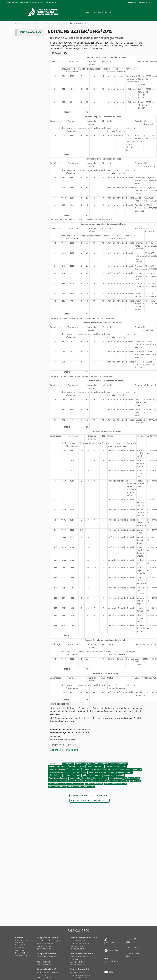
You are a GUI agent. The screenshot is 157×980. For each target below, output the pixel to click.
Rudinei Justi (135, 781)
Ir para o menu (26, 2)
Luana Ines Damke (56, 781)
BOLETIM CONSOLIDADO (31, 32)
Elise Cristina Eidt (55, 775)
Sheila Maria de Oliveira (58, 784)
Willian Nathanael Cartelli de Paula (81, 787)
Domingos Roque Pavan (78, 772)
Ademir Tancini (68, 764)
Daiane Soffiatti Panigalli (91, 770)
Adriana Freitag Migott (84, 764)
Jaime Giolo (86, 778)
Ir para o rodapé (50, 2)
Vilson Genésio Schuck (57, 787)
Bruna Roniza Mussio (77, 767)
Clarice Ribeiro (75, 770)
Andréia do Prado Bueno (58, 767)
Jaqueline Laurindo (100, 778)
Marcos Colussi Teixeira (94, 781)
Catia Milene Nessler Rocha (116, 767)
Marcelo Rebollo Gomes (74, 781)
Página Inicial (20, 24)
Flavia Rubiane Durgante (58, 778)
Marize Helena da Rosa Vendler (117, 781)
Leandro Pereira (116, 778)
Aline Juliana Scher (101, 764)
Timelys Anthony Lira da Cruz (115, 784)
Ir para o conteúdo (12, 2)
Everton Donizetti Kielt (72, 775)
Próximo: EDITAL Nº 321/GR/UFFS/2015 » (90, 800)
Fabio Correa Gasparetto (92, 775)
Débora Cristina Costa (124, 772)
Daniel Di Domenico (133, 770)
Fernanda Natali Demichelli (114, 775)
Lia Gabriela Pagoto (132, 778)
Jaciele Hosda (75, 778)
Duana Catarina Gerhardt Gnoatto (101, 772)
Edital (45, 24)
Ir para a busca (38, 2)
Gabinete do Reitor (58, 24)
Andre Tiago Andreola (119, 764)
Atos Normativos (34, 24)
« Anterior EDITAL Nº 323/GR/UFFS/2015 (89, 796)
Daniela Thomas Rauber (58, 772)
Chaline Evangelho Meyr (58, 770)
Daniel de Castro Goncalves (113, 770)
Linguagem (132, 2)
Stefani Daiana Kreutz (94, 784)
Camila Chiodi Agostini (95, 767)
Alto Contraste (145, 2)
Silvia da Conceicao (76, 784)
